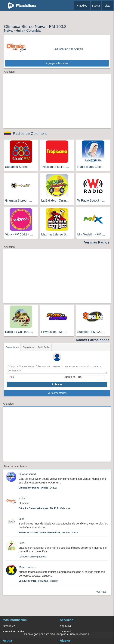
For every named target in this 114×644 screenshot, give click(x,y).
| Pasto (48, 533)
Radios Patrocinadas (93, 340)
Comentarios (12, 347)
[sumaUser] (95, 377)
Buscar (96, 6)
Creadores (9, 626)
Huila (19, 31)
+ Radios (82, 6)
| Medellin (38, 581)
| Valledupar (45, 508)
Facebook (66, 632)
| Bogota (38, 488)
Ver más (101, 592)
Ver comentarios (57, 393)
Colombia (33, 31)
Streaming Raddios (14, 632)
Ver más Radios (97, 242)
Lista (107, 6)
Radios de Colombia (30, 134)
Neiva (8, 31)
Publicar (57, 384)
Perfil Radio (44, 347)
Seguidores (28, 347)
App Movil (66, 626)
